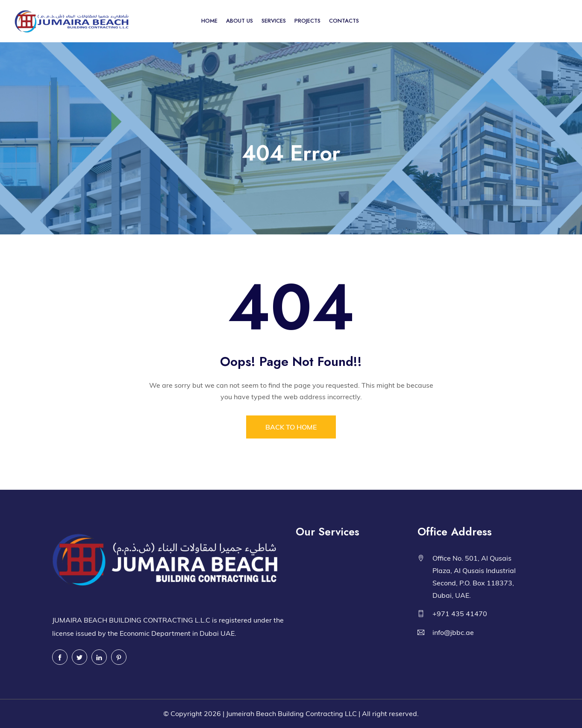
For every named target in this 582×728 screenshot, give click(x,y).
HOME (209, 21)
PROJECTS (307, 21)
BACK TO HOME (291, 427)
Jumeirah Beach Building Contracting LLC (291, 713)
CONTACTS (344, 21)
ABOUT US (240, 21)
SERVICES (274, 21)
